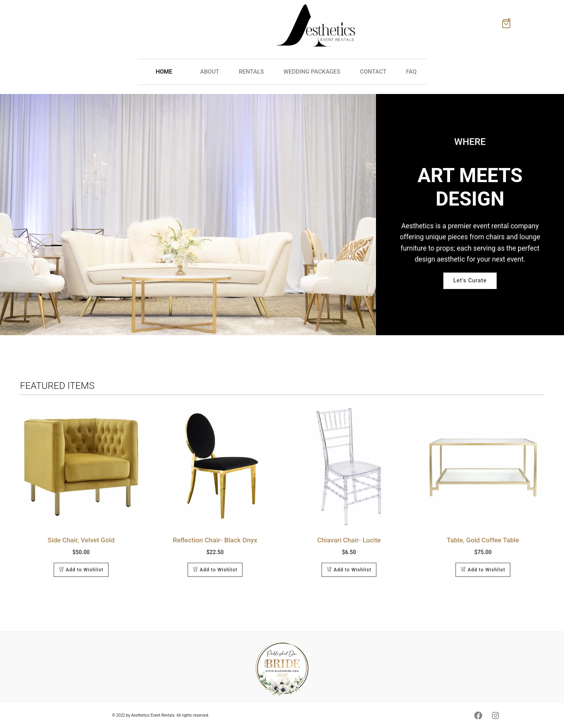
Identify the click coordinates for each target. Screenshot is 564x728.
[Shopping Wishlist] (506, 26)
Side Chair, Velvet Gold (81, 540)
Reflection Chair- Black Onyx (215, 540)
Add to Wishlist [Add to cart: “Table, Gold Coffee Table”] (486, 570)
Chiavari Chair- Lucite (349, 540)
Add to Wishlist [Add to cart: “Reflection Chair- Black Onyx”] (219, 570)
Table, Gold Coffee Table (483, 540)
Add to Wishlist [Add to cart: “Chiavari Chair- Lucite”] (352, 570)
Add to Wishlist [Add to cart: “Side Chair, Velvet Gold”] (85, 570)
